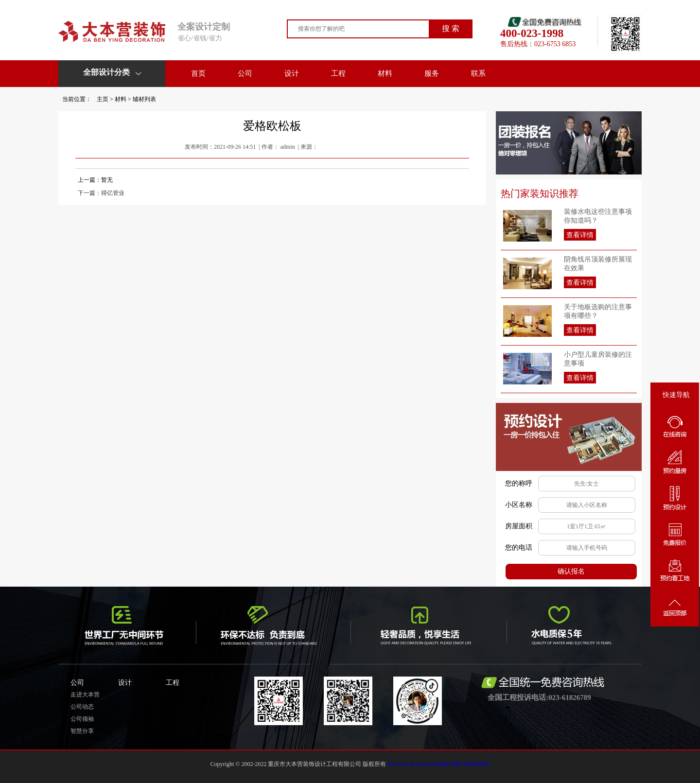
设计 (292, 73)
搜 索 (451, 28)
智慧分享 (82, 731)
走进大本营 (85, 695)
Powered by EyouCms (413, 764)
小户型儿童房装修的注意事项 (598, 359)
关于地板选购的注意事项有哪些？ (598, 311)
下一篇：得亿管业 (101, 193)
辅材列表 (144, 99)
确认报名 (571, 571)
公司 (245, 73)
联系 (478, 73)
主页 (103, 99)
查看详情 (580, 235)
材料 (385, 73)
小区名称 (519, 505)
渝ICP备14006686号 (465, 764)
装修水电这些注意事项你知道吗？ (598, 216)
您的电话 (519, 548)
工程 (338, 73)
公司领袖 (82, 719)
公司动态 (82, 707)
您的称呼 (519, 483)
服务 (432, 73)
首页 (198, 73)
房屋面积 (519, 526)
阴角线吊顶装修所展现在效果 (598, 264)
